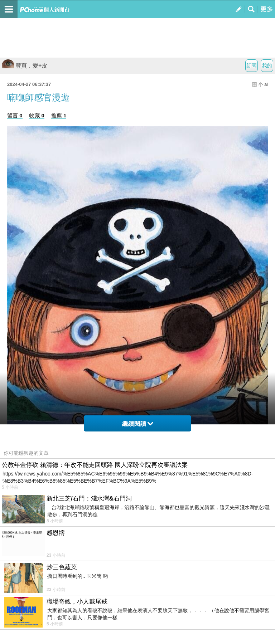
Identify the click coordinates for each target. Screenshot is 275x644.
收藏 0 (37, 115)
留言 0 (15, 115)
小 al (263, 84)
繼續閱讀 (138, 424)
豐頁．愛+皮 (25, 66)
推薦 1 (59, 115)
